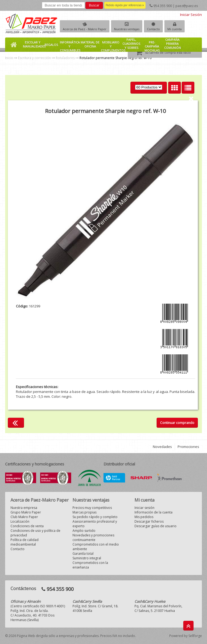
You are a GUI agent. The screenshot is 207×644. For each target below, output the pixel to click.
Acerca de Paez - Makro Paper (85, 29)
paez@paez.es (187, 6)
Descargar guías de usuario (156, 526)
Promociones (188, 447)
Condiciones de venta (27, 526)
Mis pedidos (144, 517)
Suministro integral (87, 558)
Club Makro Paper (24, 517)
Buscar (94, 5)
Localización (20, 521)
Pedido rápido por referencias (125, 5)
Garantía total (83, 554)
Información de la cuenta (153, 512)
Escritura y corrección (34, 58)
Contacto (153, 29)
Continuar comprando (177, 423)
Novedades (162, 447)
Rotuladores (65, 58)
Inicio (9, 58)
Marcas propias (84, 512)
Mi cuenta (175, 29)
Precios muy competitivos (92, 508)
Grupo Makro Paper (26, 512)
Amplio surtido (84, 531)
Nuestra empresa (24, 508)
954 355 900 (163, 6)
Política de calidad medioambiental (25, 542)
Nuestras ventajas (127, 29)
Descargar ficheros (149, 521)
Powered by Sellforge (186, 636)
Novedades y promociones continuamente (93, 537)
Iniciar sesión (144, 508)
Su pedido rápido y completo (95, 517)
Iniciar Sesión (191, 15)
